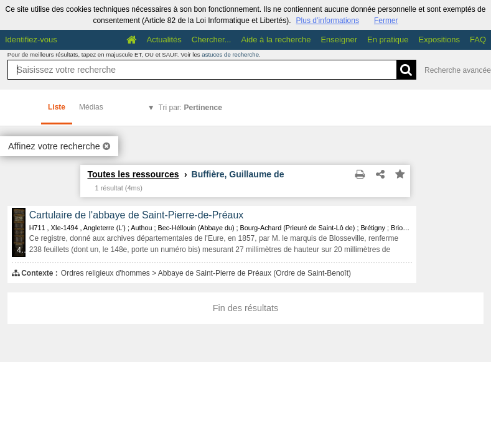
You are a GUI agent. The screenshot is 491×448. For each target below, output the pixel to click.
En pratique (388, 40)
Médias (91, 107)
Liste (57, 107)
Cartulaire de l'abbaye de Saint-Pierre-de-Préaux (136, 215)
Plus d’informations (328, 21)
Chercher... (212, 40)
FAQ (478, 40)
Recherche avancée (458, 70)
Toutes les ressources (133, 174)
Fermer (386, 21)
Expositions (439, 40)
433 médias (22, 250)
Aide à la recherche (276, 40)
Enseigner (339, 40)
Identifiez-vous (31, 40)
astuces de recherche (230, 54)
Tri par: (190, 108)
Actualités (164, 40)
